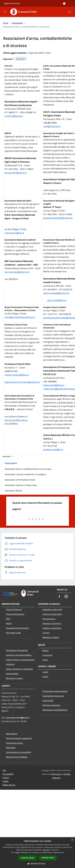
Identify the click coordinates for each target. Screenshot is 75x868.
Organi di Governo (14, 609)
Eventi (45, 677)
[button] (38, 864)
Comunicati (47, 655)
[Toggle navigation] (5, 12)
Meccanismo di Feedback (17, 757)
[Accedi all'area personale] (64, 4)
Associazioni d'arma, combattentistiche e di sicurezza (28, 469)
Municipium (57, 774)
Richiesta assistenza (51, 705)
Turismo (46, 633)
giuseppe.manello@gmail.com (58, 218)
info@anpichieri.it (52, 126)
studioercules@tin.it (53, 449)
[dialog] (37, 853)
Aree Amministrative (15, 614)
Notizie (46, 650)
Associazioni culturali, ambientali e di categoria (25, 474)
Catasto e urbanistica (52, 628)
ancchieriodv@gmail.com (17, 272)
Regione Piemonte (12, 3)
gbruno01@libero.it (57, 300)
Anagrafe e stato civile (52, 609)
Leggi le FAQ (48, 700)
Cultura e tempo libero (52, 614)
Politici (9, 623)
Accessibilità (8, 774)
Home (6, 23)
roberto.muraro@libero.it (17, 375)
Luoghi (45, 672)
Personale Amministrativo (17, 628)
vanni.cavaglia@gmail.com (56, 293)
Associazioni (17, 23)
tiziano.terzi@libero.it (54, 385)
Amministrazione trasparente (19, 738)
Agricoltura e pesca (14, 678)
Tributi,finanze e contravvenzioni (20, 660)
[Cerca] (70, 12)
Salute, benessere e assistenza (19, 669)
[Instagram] (66, 597)
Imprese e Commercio (52, 623)
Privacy (6, 778)
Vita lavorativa (49, 619)
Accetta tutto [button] (27, 858)
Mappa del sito (9, 785)
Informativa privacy (14, 743)
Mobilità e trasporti (51, 637)
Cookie (5, 781)
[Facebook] (59, 597)
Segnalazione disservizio (53, 696)
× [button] (72, 840)
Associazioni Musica (13, 491)
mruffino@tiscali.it (14, 116)
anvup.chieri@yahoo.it (16, 173)
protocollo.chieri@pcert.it (18, 718)
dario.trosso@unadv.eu (16, 420)
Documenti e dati (13, 633)
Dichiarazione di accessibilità (18, 752)
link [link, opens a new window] (62, 852)
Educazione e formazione (17, 650)
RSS (4, 770)
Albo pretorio (12, 734)
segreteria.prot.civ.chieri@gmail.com (22, 382)
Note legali (11, 748)
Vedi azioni (8, 457)
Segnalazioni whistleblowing (55, 710)
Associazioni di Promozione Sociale (20, 480)
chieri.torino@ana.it (14, 233)
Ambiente (10, 664)
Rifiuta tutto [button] (48, 858)
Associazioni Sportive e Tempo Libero (21, 485)
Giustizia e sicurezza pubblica (19, 655)
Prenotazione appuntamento (55, 691)
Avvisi (45, 660)
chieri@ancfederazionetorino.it (20, 317)
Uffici (8, 619)
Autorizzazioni (12, 674)
